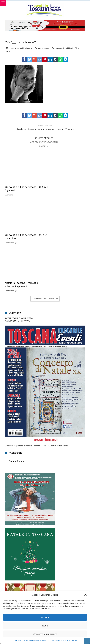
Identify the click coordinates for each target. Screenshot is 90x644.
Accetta (45, 617)
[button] (85, 595)
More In (44, 146)
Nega (45, 626)
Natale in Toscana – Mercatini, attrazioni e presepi (22, 229)
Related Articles (44, 138)
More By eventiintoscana (44, 142)
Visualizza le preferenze (45, 634)
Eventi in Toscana (17, 406)
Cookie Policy (17, 640)
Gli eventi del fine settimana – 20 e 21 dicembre (65, 185)
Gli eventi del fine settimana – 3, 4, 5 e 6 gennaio (23, 185)
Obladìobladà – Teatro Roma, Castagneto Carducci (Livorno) (45, 127)
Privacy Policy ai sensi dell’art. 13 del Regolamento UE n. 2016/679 (51, 640)
